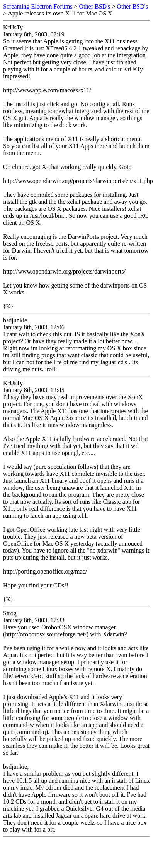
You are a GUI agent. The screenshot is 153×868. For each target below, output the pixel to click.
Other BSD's (95, 6)
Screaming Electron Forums (38, 6)
